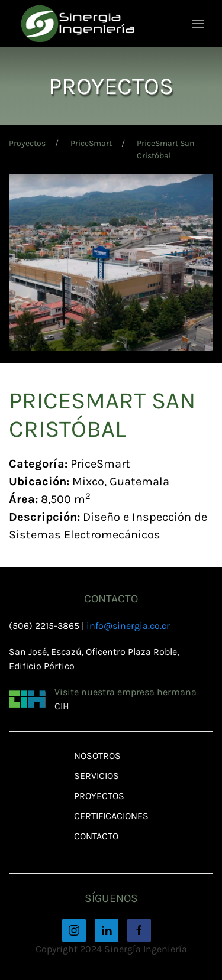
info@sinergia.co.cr (128, 626)
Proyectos (27, 143)
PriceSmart (91, 143)
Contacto (96, 836)
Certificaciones (111, 816)
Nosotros (97, 756)
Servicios (96, 776)
